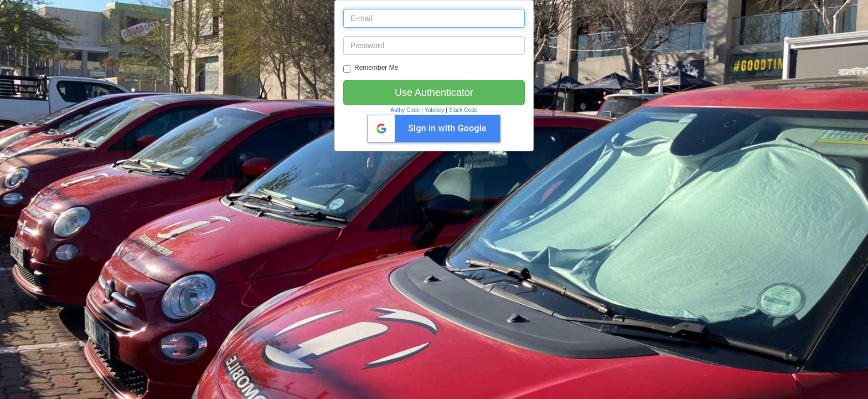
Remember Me (371, 68)
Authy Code (405, 110)
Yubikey (435, 110)
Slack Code (463, 110)
